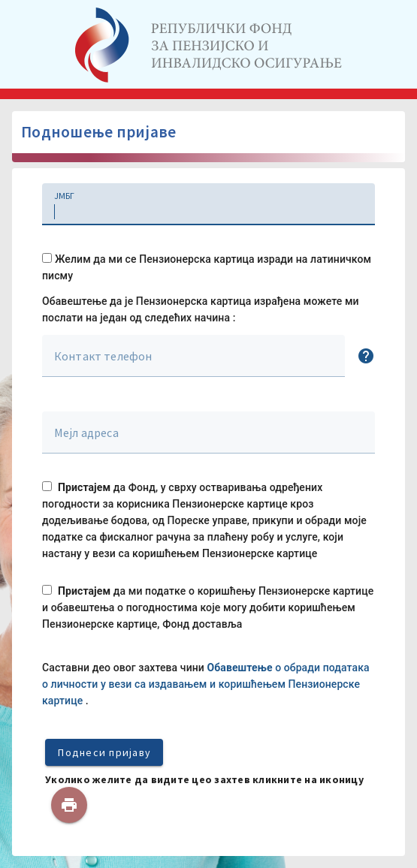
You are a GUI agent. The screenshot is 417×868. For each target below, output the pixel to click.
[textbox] (208, 204)
